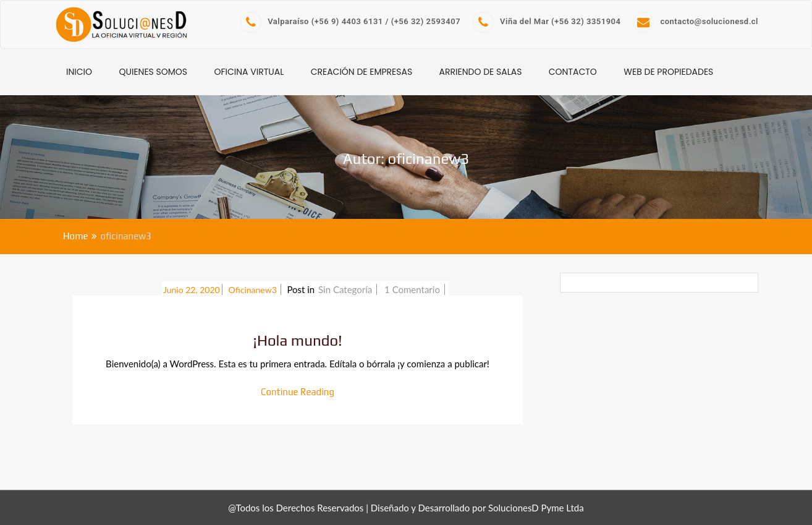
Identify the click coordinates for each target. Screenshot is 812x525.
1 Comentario (413, 289)
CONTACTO (573, 72)
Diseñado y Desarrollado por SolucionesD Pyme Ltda (477, 508)
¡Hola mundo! (298, 340)
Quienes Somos (153, 72)
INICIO (79, 72)
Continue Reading (298, 392)
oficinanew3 (254, 290)
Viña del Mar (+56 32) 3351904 (547, 21)
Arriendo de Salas (481, 72)
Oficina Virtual (249, 72)
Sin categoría (345, 289)
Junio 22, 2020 (192, 290)
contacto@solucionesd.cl (696, 21)
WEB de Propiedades (668, 72)
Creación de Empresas (362, 72)
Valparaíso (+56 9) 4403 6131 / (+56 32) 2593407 (350, 21)
